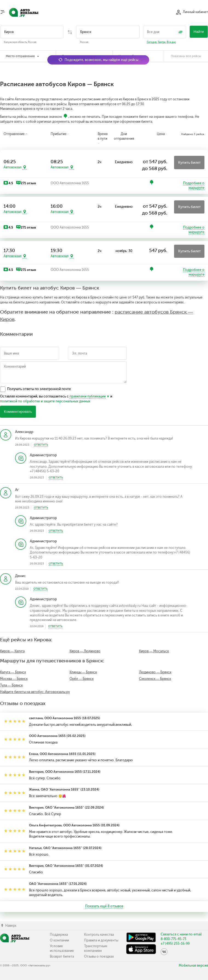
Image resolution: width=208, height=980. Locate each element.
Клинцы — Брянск (83, 672)
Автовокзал (13, 167)
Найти (199, 32)
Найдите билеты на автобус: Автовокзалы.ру (35, 692)
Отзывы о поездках (99, 956)
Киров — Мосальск (154, 651)
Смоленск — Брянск (155, 679)
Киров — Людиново (85, 651)
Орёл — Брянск (82, 679)
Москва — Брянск (14, 679)
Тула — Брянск (11, 685)
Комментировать (18, 412)
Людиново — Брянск (155, 672)
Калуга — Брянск (13, 672)
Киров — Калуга (12, 651)
